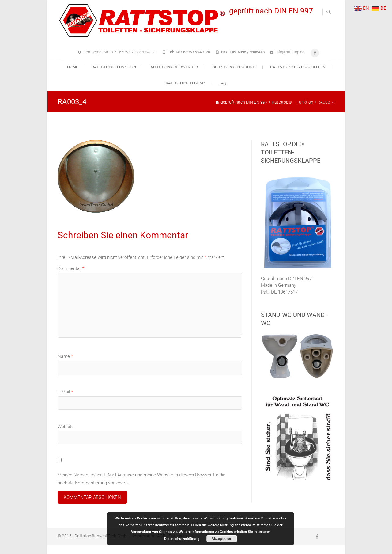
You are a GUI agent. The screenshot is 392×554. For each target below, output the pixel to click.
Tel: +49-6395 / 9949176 (189, 52)
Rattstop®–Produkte (234, 67)
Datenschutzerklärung (182, 539)
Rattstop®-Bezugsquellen (298, 67)
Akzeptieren (222, 539)
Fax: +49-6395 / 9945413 (243, 52)
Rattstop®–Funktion (114, 67)
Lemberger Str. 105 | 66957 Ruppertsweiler (120, 52)
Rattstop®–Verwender (174, 67)
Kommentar (71, 268)
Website (66, 427)
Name (65, 356)
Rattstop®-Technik (186, 83)
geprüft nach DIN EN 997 (271, 11)
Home (73, 67)
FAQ (223, 83)
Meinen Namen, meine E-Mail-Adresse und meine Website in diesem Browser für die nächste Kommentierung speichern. (141, 479)
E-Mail (65, 392)
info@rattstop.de (290, 52)
